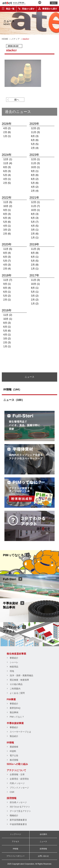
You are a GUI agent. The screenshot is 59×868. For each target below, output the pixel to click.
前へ (17, 100)
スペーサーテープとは (20, 732)
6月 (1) (35, 257)
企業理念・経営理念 (19, 779)
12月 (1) (8, 159)
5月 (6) (35, 183)
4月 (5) (35, 226)
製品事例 (14, 712)
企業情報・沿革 (17, 774)
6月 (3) (7, 171)
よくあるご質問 (17, 693)
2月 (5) (7, 183)
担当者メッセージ (18, 802)
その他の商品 (16, 684)
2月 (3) (7, 342)
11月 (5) (8, 202)
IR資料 (13, 751)
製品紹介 (14, 736)
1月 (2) (35, 304)
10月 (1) (35, 167)
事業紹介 (14, 658)
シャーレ (14, 662)
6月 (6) (35, 140)
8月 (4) (7, 253)
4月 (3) (7, 265)
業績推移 (14, 747)
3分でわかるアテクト (20, 807)
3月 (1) (35, 230)
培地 (12, 671)
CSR (12, 792)
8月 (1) (35, 288)
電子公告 (14, 756)
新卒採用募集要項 (18, 820)
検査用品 (14, 667)
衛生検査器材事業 (16, 654)
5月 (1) (35, 292)
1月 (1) (7, 136)
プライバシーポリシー (16, 856)
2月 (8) (35, 265)
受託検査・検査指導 (19, 680)
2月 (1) (7, 300)
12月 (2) (35, 128)
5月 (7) (35, 222)
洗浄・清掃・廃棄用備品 (21, 675)
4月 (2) (7, 128)
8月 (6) (35, 175)
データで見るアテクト (20, 811)
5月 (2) (7, 296)
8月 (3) (35, 136)
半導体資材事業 (15, 723)
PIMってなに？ (17, 717)
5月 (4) (7, 175)
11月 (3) (35, 132)
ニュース (43, 842)
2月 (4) (35, 148)
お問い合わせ (43, 856)
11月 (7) (35, 206)
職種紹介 (14, 815)
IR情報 (10, 743)
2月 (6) (7, 132)
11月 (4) (8, 163)
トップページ (16, 834)
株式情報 (14, 760)
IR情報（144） (12, 389)
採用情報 (12, 798)
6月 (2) (35, 179)
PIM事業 (11, 699)
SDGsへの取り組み (17, 764)
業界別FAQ (15, 708)
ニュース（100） (14, 400)
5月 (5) (35, 144)
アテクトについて (16, 770)
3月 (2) (7, 230)
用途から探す (26, 9)
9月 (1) (35, 171)
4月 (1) (7, 179)
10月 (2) (8, 206)
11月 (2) (8, 315)
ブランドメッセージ (19, 788)
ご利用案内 (15, 689)
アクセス (16, 842)
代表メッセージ (17, 783)
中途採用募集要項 (18, 824)
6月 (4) (7, 218)
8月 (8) (35, 253)
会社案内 (43, 834)
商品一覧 (8, 9)
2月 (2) (35, 300)
